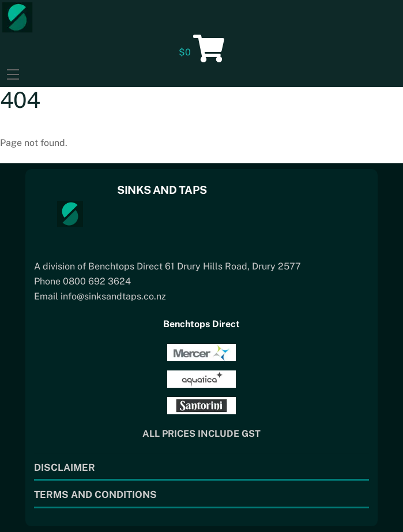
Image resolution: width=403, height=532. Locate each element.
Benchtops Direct (201, 324)
